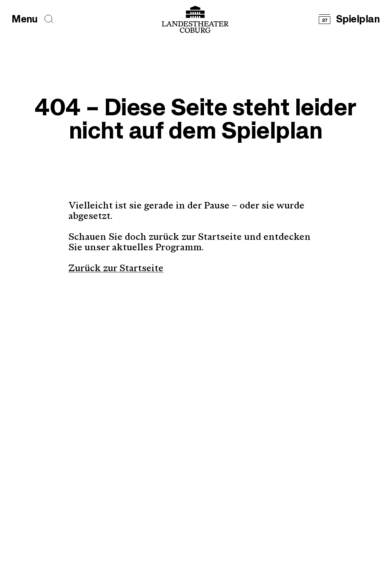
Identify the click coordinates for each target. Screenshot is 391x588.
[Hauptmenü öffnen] (25, 20)
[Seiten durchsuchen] (49, 19)
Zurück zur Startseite (116, 269)
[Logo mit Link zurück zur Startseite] (195, 19)
